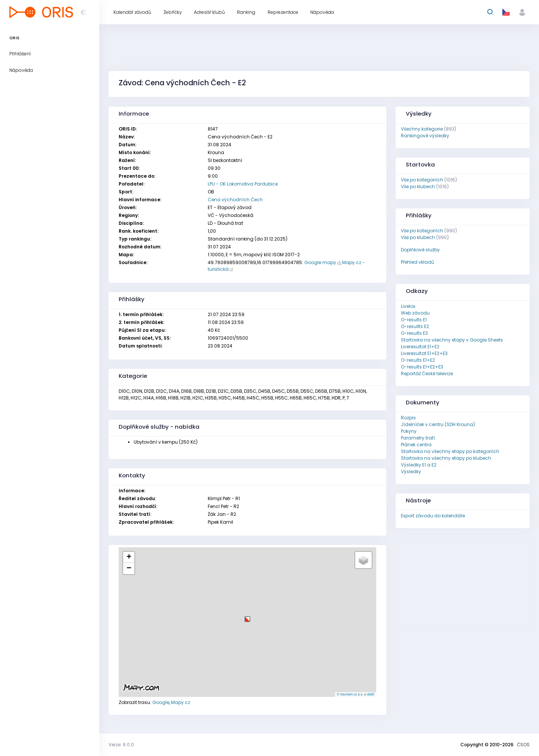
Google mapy (320, 262)
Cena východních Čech (235, 200)
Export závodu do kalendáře (433, 516)
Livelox (408, 306)
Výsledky (411, 472)
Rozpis (408, 418)
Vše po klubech (418, 186)
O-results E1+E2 (418, 360)
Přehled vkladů (418, 262)
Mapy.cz (181, 702)
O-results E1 (414, 320)
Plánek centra (416, 445)
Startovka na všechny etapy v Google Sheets (452, 340)
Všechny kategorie (422, 129)
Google (161, 702)
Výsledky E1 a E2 (419, 465)
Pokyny (409, 431)
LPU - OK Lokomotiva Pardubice (243, 184)
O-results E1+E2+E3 (422, 367)
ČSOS (523, 745)
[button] (247, 616)
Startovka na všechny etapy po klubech (446, 458)
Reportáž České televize (427, 374)
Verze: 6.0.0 (121, 745)
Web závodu (415, 313)
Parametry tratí (418, 438)
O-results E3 (414, 333)
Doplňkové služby (420, 250)
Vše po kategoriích (422, 180)
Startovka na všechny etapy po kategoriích (450, 451)
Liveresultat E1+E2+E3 (424, 353)
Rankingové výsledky (425, 136)
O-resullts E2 (415, 326)
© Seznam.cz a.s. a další (356, 694)
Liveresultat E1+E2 (420, 347)
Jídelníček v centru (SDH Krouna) (438, 424)
